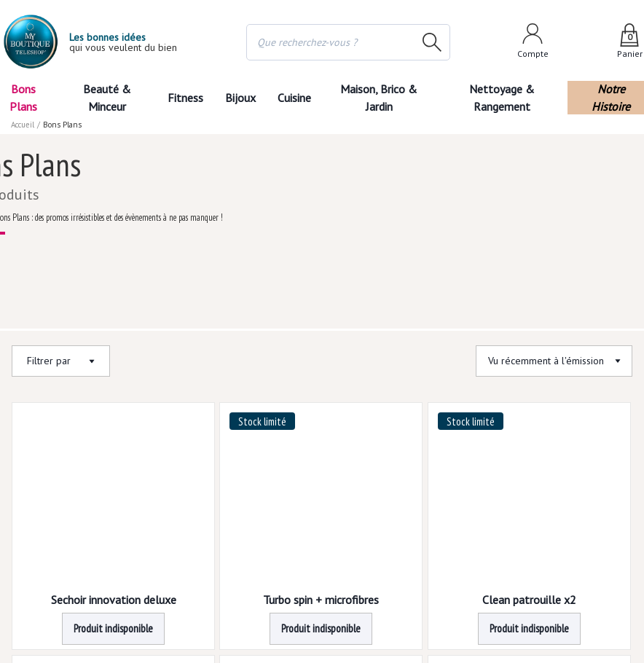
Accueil (23, 124)
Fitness (181, 97)
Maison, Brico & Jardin (392, 97)
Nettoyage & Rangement (510, 97)
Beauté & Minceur (102, 97)
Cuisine (302, 97)
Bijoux (241, 97)
